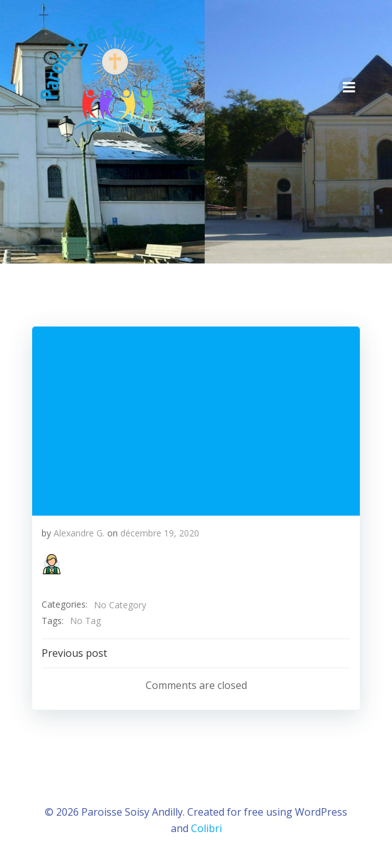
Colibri (206, 828)
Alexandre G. (79, 533)
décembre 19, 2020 (160, 533)
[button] (52, 564)
